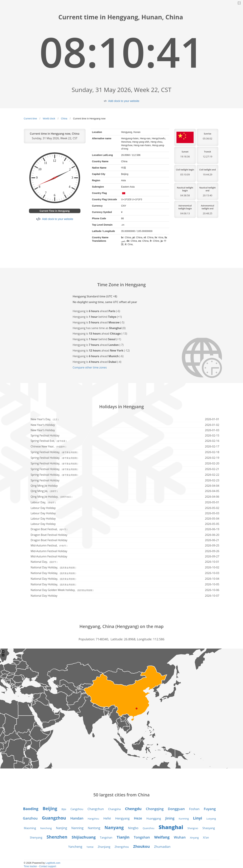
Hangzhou (93, 819)
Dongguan (176, 809)
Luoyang (211, 819)
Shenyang (36, 838)
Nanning (77, 828)
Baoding (31, 809)
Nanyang (114, 827)
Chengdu (133, 809)
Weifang (162, 837)
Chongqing (155, 809)
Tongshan (142, 837)
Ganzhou (30, 818)
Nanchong (46, 828)
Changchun (96, 809)
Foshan (194, 809)
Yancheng (75, 847)
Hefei (107, 818)
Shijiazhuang (84, 837)
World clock (49, 119)
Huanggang (154, 818)
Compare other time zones (90, 367)
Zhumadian (162, 847)
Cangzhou (77, 809)
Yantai (90, 847)
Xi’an (206, 838)
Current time (30, 119)
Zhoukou (141, 846)
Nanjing (61, 828)
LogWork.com (53, 863)
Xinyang (194, 838)
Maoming (30, 828)
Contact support (48, 866)
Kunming (184, 819)
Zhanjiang (104, 847)
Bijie (64, 809)
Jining (170, 818)
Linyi (198, 818)
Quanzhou (149, 828)
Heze (138, 818)
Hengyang (122, 818)
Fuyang (210, 809)
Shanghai (171, 827)
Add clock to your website (124, 101)
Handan (77, 818)
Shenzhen (57, 837)
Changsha (114, 809)
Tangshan (106, 838)
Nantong (94, 828)
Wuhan (180, 837)
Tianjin (123, 837)
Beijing (50, 808)
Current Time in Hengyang (55, 211)
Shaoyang (209, 828)
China (64, 119)
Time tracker (30, 866)
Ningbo (133, 828)
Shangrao (193, 828)
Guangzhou (54, 818)
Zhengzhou (122, 847)
